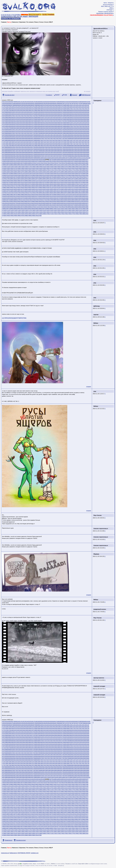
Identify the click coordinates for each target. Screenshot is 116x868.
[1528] (40, 196)
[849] (38, 149)
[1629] (58, 203)
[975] (56, 156)
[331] (15, 119)
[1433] (43, 189)
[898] (6, 152)
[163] (50, 109)
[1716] (25, 210)
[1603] (51, 201)
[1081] (72, 163)
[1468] (83, 191)
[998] (35, 158)
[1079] (65, 163)
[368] (35, 121)
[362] (18, 121)
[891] (73, 151)
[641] (44, 137)
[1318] (61, 181)
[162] (47, 109)
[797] (62, 146)
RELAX (16, 16)
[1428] (25, 189)
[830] (70, 147)
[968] (35, 156)
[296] (88, 116)
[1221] (58, 173)
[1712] (11, 210)
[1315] (51, 181)
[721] (15, 142)
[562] (76, 132)
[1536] (69, 196)
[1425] (14, 189)
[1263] (36, 177)
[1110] (4, 167)
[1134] (4, 168)
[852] (47, 149)
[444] (82, 124)
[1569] (14, 200)
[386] (88, 121)
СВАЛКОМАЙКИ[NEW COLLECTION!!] (101, 15)
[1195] (51, 172)
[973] (50, 156)
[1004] (56, 158)
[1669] (29, 207)
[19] (38, 102)
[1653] (58, 205)
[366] (30, 121)
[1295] (65, 179)
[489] (38, 128)
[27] (56, 102)
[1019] (22, 160)
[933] (21, 154)
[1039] (7, 161)
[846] (30, 149)
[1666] (18, 207)
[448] (6, 126)
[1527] (36, 196)
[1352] (11, 184)
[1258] (18, 177)
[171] (73, 109)
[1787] (22, 216)
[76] (76, 104)
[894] (82, 151)
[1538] (76, 196)
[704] (53, 140)
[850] (41, 149)
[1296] (69, 179)
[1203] (79, 172)
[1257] (14, 177)
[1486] (61, 193)
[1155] (79, 168)
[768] (64, 144)
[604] (24, 135)
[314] (53, 118)
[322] (76, 118)
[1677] (58, 207)
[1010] (78, 158)
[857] (62, 149)
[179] (9, 111)
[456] (30, 126)
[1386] (47, 186)
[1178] (76, 170)
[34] (71, 102)
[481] (15, 128)
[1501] (29, 195)
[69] (61, 104)
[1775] (65, 214)
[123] (21, 107)
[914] (53, 152)
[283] (50, 116)
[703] (50, 140)
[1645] (29, 205)
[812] (18, 147)
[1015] (7, 160)
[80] (85, 104)
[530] (70, 130)
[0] (3, 102)
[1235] (22, 175)
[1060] (83, 161)
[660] (12, 138)
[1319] (65, 181)
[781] (15, 146)
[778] (6, 146)
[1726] (61, 210)
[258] (64, 114)
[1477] (29, 193)
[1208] (11, 173)
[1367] (65, 184)
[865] (85, 149)
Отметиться (9, 840)
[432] (47, 124)
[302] (18, 118)
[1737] (14, 212)
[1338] (47, 182)
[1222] (61, 173)
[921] (73, 152)
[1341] (58, 182)
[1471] (7, 193)
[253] (50, 114)
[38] (80, 102)
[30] (63, 102)
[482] (18, 128)
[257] (62, 114)
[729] (38, 142)
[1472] (11, 193)
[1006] (63, 158)
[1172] (54, 170)
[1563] (79, 198)
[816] (30, 147)
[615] (56, 135)
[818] (35, 147)
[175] (85, 109)
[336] (30, 119)
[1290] (47, 179)
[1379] (22, 186)
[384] (82, 121)
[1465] (72, 191)
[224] (53, 112)
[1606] (61, 201)
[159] (38, 109)
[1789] (29, 216)
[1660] (83, 205)
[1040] (11, 161)
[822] (47, 147)
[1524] (25, 196)
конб (57, 91)
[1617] (14, 203)
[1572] (25, 200)
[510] (12, 130)
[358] (6, 121)
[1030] (61, 160)
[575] (27, 133)
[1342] (61, 182)
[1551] (36, 198)
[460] (41, 126)
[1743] (36, 212)
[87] (12, 105)
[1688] (11, 209)
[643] (50, 137)
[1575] (36, 200)
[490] (41, 128)
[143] (79, 107)
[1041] (14, 161)
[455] (27, 126)
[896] (88, 151)
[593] (79, 133)
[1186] (18, 172)
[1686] (4, 209)
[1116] (25, 167)
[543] (21, 132)
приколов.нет (5, 853)
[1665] (14, 207)
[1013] (88, 158)
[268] (6, 116)
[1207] (7, 173)
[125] (27, 107)
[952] (76, 154)
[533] (79, 130)
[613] (50, 135)
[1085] (87, 163)
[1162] (18, 170)
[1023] (36, 160)
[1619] (22, 203)
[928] (6, 154)
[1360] (40, 184)
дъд (95, 220)
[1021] (29, 160)
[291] (73, 116)
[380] (70, 121)
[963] (21, 156)
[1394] (76, 186)
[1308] (25, 181)
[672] (47, 138)
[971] (44, 156)
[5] (9, 15)
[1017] (14, 160)
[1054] (61, 161)
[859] (67, 149)
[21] (43, 102)
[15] (29, 102)
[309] (38, 118)
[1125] (58, 167)
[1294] (61, 179)
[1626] (47, 203)
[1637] (87, 203)
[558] (64, 132)
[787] (33, 146)
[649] (67, 137)
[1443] (79, 189)
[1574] (33, 200)
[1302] (4, 181)
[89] (16, 105)
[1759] (7, 214)
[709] (67, 140)
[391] (15, 123)
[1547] (22, 198)
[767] (62, 144)
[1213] (29, 173)
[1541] (87, 196)
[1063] (7, 163)
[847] (33, 149)
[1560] (69, 198)
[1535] (65, 196)
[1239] (36, 175)
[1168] (40, 170)
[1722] (47, 210)
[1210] (18, 173)
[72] (67, 104)
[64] (50, 104)
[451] (15, 126)
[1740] (25, 212)
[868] (6, 151)
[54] (27, 104)
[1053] (58, 161)
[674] (53, 138)
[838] (6, 149)
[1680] (69, 207)
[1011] (81, 158)
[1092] (25, 165)
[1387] (51, 186)
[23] (47, 102)
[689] (9, 140)
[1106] (76, 165)
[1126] (61, 167)
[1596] (25, 201)
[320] (70, 118)
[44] (5, 104)
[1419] (79, 187)
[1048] (40, 161)
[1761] (14, 214)
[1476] (25, 193)
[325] (85, 118)
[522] (47, 130)
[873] (21, 151)
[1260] (25, 177)
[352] (76, 119)
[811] (15, 147)
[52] (23, 104)
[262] (76, 114)
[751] (15, 144)
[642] (47, 137)
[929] (9, 154)
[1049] (43, 161)
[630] (12, 137)
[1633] (72, 203)
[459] (38, 126)
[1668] (25, 207)
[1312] (40, 181)
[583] (50, 133)
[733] (50, 142)
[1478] (33, 193)
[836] (88, 147)
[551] (44, 132)
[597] (3, 135)
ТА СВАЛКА (25, 15)
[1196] (54, 172)
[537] (3, 132)
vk (85, 91)
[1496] (11, 195)
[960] (12, 156)
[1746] (47, 212)
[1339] (51, 182)
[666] (30, 138)
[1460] (54, 191)
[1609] (72, 201)
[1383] (36, 186)
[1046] (33, 161)
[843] (21, 149)
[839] (9, 149)
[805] (85, 146)
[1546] (18, 198)
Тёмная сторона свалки (106, 12)
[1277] (87, 177)
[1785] (14, 216)
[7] (13, 102)
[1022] (33, 160)
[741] (73, 142)
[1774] (61, 214)
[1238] (33, 175)
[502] (76, 128)
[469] (67, 126)
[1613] (87, 201)
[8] (15, 102)
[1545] (14, 198)
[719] (9, 142)
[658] (6, 138)
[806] (88, 146)
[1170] (47, 170)
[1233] (14, 175)
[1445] (87, 189)
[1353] (14, 184)
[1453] (29, 191)
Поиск (36, 22)
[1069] (29, 163)
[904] (24, 152)
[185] (27, 111)
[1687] (7, 209)
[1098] (47, 165)
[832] (76, 147)
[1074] (47, 163)
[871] (15, 151)
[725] (27, 142)
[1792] (40, 216)
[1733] (87, 210)
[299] (9, 118)
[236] (88, 112)
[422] (18, 124)
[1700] (54, 209)
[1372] (83, 184)
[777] (3, 146)
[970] (41, 156)
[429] (38, 124)
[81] (87, 104)
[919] (67, 152)
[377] (62, 121)
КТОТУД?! (110, 10)
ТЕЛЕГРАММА (48, 14)
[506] (88, 128)
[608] (35, 135)
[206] (88, 111)
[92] (23, 105)
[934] (24, 154)
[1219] (51, 173)
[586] (59, 133)
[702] (47, 140)
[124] (24, 107)
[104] (53, 105)
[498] (64, 128)
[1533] (58, 196)
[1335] (36, 182)
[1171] (51, 170)
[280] (41, 116)
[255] (56, 114)
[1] (2, 15)
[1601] (43, 201)
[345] (56, 119)
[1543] (7, 198)
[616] (59, 135)
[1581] (58, 200)
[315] (56, 118)
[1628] (54, 203)
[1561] (72, 198)
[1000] (42, 158)
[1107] (79, 165)
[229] (67, 112)
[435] (56, 124)
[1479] (36, 193)
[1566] (4, 200)
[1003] (52, 158)
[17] (34, 102)
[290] (70, 116)
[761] (44, 144)
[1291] (51, 179)
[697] (33, 140)
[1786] (18, 216)
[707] (62, 140)
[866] (88, 149)
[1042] (18, 161)
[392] (18, 123)
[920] (70, 152)
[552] (47, 132)
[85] (7, 105)
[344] (53, 119)
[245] (27, 114)
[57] (34, 104)
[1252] (83, 175)
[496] (59, 128)
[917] (62, 152)
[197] (62, 111)
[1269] (58, 177)
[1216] (40, 173)
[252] (47, 114)
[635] (27, 137)
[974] (53, 156)
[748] (6, 144)
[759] (38, 144)
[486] (30, 128)
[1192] (40, 172)
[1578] (47, 200)
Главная (4, 22)
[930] (12, 154)
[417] (3, 124)
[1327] (7, 182)
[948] (64, 154)
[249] (38, 114)
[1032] (69, 160)
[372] (47, 121)
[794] (53, 146)
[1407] (36, 187)
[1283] (22, 179)
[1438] (61, 189)
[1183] (7, 172)
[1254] (4, 177)
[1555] (51, 198)
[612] (47, 135)
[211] (15, 112)
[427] (33, 124)
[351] (73, 119)
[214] (24, 112)
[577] (33, 133)
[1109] (87, 165)
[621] (73, 135)
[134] (53, 107)
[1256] (11, 177)
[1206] (4, 173)
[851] (44, 149)
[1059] (79, 161)
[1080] (69, 163)
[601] (15, 135)
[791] (44, 146)
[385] (85, 121)
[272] (18, 116)
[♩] (11, 15)
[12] (23, 102)
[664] (24, 138)
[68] (58, 104)
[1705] (72, 209)
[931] (15, 154)
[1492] (83, 193)
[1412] (54, 187)
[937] (33, 154)
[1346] (76, 182)
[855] (56, 149)
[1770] (47, 214)
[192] (47, 111)
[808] (6, 147)
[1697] (43, 209)
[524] (53, 130)
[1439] (65, 189)
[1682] (76, 207)
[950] (70, 154)
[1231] (7, 175)
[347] (62, 119)
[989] (9, 158)
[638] (35, 137)
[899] (9, 152)
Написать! (15, 22)
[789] (38, 146)
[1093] (29, 165)
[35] (74, 102)
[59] (39, 104)
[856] (59, 149)
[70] (63, 104)
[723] (21, 142)
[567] (3, 133)
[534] (82, 130)
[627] (3, 137)
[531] (73, 130)
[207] (3, 112)
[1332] (25, 182)
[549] (38, 132)
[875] (27, 151)
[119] (9, 107)
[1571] (22, 200)
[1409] (43, 187)
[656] (88, 137)
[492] (47, 128)
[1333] (29, 182)
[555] (56, 132)
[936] (30, 154)
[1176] (69, 170)
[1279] (7, 179)
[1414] (61, 187)
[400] (41, 123)
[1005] (60, 158)
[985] (85, 156)
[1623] (36, 203)
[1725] (58, 210)
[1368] (69, 184)
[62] (45, 104)
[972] (47, 156)
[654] (82, 137)
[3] (5, 15)
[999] (38, 158)
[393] (21, 123)
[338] (35, 119)
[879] (38, 151)
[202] (76, 111)
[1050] (47, 161)
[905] (27, 152)
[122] (18, 107)
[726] (30, 142)
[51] (21, 104)
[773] (79, 144)
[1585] (72, 200)
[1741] (29, 212)
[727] (33, 142)
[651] (73, 137)
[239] (9, 114)
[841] (15, 149)
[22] (45, 102)
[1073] (43, 163)
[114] (82, 105)
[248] (35, 114)
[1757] (87, 212)
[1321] (72, 181)
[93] (25, 105)
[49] (16, 104)
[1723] (51, 210)
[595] (85, 133)
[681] (73, 138)
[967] (33, 156)
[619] (67, 135)
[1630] (61, 203)
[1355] (22, 184)
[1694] (33, 209)
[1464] (69, 191)
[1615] (7, 203)
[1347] (79, 182)
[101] (44, 105)
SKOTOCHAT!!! (35, 14)
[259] (67, 114)
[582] (47, 133)
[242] (18, 114)
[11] (21, 102)
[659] (9, 138)
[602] (18, 135)
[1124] (54, 167)
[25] (52, 102)
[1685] (87, 207)
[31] (65, 102)
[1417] (72, 187)
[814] (24, 147)
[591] (73, 133)
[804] (82, 146)
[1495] (7, 195)
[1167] (36, 170)
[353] (79, 119)
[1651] (51, 205)
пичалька (39, 91)
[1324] (83, 181)
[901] (15, 152)
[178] (6, 111)
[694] (24, 140)
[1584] (69, 200)
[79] (83, 104)
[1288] (40, 179)
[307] (33, 118)
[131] (44, 107)
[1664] (11, 207)
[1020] (25, 160)
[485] (27, 128)
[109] (67, 105)
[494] (53, 128)
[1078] (61, 163)
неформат (17, 91)
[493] (50, 128)
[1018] (18, 160)
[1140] (25, 168)
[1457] (43, 191)
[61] (43, 104)
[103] (50, 105)
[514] (24, 130)
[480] (12, 128)
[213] (21, 112)
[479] (9, 128)
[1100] (54, 165)
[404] (53, 123)
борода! (75, 95)
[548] (35, 132)
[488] (35, 128)
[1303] (7, 181)
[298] (6, 118)
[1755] (79, 212)
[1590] (4, 201)
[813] (21, 147)
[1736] (11, 212)
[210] (12, 112)
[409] (67, 123)
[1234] (18, 175)
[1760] (11, 214)
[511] (15, 130)
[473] (79, 126)
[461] (44, 126)
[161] (44, 109)
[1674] (47, 207)
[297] (3, 118)
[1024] (40, 160)
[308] (35, 118)
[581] (44, 133)
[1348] (83, 182)
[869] (9, 151)
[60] (41, 104)
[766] (59, 144)
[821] (44, 147)
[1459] (51, 191)
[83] (3, 105)
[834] (82, 147)
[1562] (76, 198)
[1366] (61, 184)
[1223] (65, 173)
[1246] (61, 175)
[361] (15, 121)
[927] (3, 154)
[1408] (40, 187)
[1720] (40, 210)
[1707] (79, 209)
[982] (76, 156)
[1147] (51, 168)
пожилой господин (99, 686)
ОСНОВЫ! (17, 15)
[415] (85, 123)
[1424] (11, 189)
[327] (3, 119)
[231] (73, 112)
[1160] (11, 170)
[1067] (22, 163)
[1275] (79, 177)
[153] (21, 109)
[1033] (72, 160)
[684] (82, 138)
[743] (79, 142)
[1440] (69, 189)
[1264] (40, 177)
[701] (44, 140)
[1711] (7, 210)
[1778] (76, 214)
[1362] (47, 184)
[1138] (18, 168)
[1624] (40, 203)
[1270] (61, 177)
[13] (25, 102)
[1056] (69, 161)
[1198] (61, 172)
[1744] (40, 212)
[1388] (54, 186)
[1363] (51, 184)
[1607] (65, 201)
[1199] (65, 172)
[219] (38, 112)
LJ (112, 6)
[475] (85, 126)
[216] (30, 112)
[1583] (65, 200)
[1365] (58, 184)
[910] (41, 152)
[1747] (51, 212)
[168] (64, 109)
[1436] (54, 189)
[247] (33, 114)
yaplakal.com (34, 853)
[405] (56, 123)
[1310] (33, 181)
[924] (82, 152)
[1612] (83, 201)
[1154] (76, 168)
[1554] (47, 198)
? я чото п (49, 95)
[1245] (58, 175)
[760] (41, 144)
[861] (73, 149)
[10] (18, 102)
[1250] (76, 175)
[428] (35, 124)
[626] (88, 135)
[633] (21, 137)
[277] (33, 116)
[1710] (4, 210)
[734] (53, 142)
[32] (67, 102)
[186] (30, 111)
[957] (3, 156)
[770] (70, 144)
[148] (6, 109)
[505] (85, 128)
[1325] (87, 181)
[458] (35, 126)
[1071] (36, 163)
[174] (82, 109)
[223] (50, 112)
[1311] (36, 181)
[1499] (22, 195)
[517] (33, 130)
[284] (53, 116)
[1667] (22, 207)
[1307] (22, 181)
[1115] (22, 167)
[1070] (33, 163)
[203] (79, 111)
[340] (41, 119)
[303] (21, 118)
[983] (79, 156)
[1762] (18, 214)
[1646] (33, 205)
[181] (15, 111)
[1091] (22, 165)
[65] (52, 104)
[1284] (25, 179)
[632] (18, 137)
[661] (15, 138)
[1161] (14, 170)
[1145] (43, 168)
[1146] (47, 168)
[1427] (22, 189)
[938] (35, 154)
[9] (16, 102)
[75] (74, 104)
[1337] (43, 182)
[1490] (76, 193)
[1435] (51, 189)
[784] (24, 146)
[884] (53, 151)
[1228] (83, 173)
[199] (67, 111)
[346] (59, 119)
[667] (33, 138)
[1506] (47, 195)
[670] (41, 138)
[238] (6, 114)
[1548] (25, 198)
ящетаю (96, 315)
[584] (53, 133)
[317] (62, 118)
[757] (33, 144)
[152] (18, 109)
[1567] (7, 200)
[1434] (47, 189)
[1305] (14, 181)
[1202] (76, 172)
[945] (56, 154)
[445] (85, 124)
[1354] (18, 184)
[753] (21, 144)
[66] (54, 104)
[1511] (65, 195)
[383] (79, 121)
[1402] (18, 187)
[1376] (11, 186)
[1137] (14, 168)
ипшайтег (11, 91)
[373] (50, 121)
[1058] (76, 161)
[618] (64, 135)
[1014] (4, 160)
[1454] (33, 191)
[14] (27, 102)
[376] (59, 121)
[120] (12, 107)
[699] (38, 140)
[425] (27, 124)
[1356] (25, 184)
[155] (27, 109)
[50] (19, 104)
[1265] (43, 177)
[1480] (40, 193)
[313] (50, 118)
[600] (12, 135)
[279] (38, 116)
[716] (88, 140)
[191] (44, 111)
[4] (7, 15)
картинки (5, 91)
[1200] (69, 172)
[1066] (18, 163)
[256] (59, 114)
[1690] (18, 209)
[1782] (4, 216)
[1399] (7, 187)
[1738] (18, 212)
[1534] (61, 196)
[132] (47, 107)
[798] (64, 146)
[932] (18, 154)
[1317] (58, 181)
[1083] (79, 163)
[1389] (58, 186)
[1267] (51, 177)
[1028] (54, 160)
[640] (41, 137)
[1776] (69, 214)
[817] (33, 147)
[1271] (65, 177)
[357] (3, 121)
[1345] (72, 182)
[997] (33, 158)
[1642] (18, 205)
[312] (47, 118)
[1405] (29, 187)
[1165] (29, 170)
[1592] (11, 201)
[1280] (11, 179)
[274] (24, 116)
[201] (73, 111)
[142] (76, 107)
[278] (35, 116)
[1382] (33, 186)
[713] (79, 140)
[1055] (65, 161)
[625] (85, 135)
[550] (41, 132)
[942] (47, 154)
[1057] (72, 161)
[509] (9, 130)
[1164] (25, 170)
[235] (85, 112)
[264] (82, 114)
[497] (62, 128)
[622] (76, 135)
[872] (18, 151)
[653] (79, 137)
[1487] (65, 193)
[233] (79, 112)
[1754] (76, 212)
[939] (38, 154)
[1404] (25, 187)
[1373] (87, 184)
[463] (50, 126)
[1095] (36, 165)
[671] (44, 138)
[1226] (76, 173)
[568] (6, 133)
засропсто (33, 91)
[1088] (11, 165)
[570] (12, 133)
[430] (41, 124)
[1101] (58, 165)
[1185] (14, 172)
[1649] (43, 205)
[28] (58, 102)
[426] (30, 124)
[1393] (72, 186)
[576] (30, 133)
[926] (88, 152)
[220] (41, 112)
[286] (59, 116)
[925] (85, 152)
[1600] (40, 201)
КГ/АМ (65, 95)
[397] (33, 123)
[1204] (83, 172)
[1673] (43, 207)
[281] (44, 116)
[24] (49, 102)
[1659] (79, 205)
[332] (18, 119)
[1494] (4, 195)
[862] (76, 149)
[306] (30, 118)
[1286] (33, 179)
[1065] (14, 163)
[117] (3, 107)
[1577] (43, 200)
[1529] (43, 196)
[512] (18, 130)
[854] (53, 149)
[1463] (65, 191)
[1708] (83, 209)
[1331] (22, 182)
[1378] (18, 186)
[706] (59, 140)
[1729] (72, 210)
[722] (18, 142)
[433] (50, 124)
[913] (50, 152)
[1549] (29, 198)
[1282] (18, 179)
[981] (73, 156)
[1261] (29, 177)
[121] (15, 107)
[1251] (79, 175)
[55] (30, 104)
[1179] (79, 170)
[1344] (69, 182)
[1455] (36, 191)
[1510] (61, 195)
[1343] (65, 182)
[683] (79, 138)
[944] (53, 154)
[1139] (22, 168)
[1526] (33, 196)
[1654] (61, 205)
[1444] (83, 189)
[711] (73, 140)
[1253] (87, 175)
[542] (18, 132)
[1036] (83, 160)
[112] (76, 105)
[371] (44, 121)
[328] (6, 119)
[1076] (54, 163)
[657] (3, 138)
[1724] (54, 210)
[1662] (4, 207)
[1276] (83, 177)
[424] (24, 124)
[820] (41, 147)
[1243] (51, 175)
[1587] (79, 200)
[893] (79, 151)
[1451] (22, 191)
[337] (33, 119)
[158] (35, 109)
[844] (24, 149)
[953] (79, 154)
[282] (47, 116)
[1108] (83, 165)
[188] (35, 111)
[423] (21, 124)
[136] (59, 107)
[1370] (76, 184)
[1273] (72, 177)
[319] (67, 118)
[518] (35, 130)
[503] (79, 128)
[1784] (11, 216)
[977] (62, 156)
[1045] (29, 161)
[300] (12, 118)
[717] (3, 142)
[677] (62, 138)
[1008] (70, 158)
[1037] (87, 160)
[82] (89, 104)
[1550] (33, 198)
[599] (9, 135)
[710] (70, 140)
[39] (83, 102)
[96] (32, 105)
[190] (41, 111)
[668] (35, 138)
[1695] (36, 209)
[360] (12, 121)
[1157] (87, 168)
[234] (82, 112)
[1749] (58, 212)
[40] (85, 102)
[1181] (87, 170)
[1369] (72, 184)
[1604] (54, 201)
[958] (6, 156)
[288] (64, 116)
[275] (27, 116)
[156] (30, 109)
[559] (67, 132)
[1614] (4, 203)
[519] (38, 130)
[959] (9, 156)
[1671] (36, 207)
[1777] (72, 214)
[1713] (14, 210)
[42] (89, 102)
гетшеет (88, 91)
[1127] (65, 167)
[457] (33, 126)
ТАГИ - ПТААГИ (108, 3)
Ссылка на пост (10, 95)
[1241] (43, 175)
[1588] (83, 200)
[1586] (76, 200)
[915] (56, 152)
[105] (56, 105)
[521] (44, 130)
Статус (41, 22)
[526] (59, 130)
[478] (6, 128)
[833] (79, 147)
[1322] (76, 181)
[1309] (29, 181)
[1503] (36, 195)
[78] (81, 104)
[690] (12, 140)
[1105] (72, 165)
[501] (73, 128)
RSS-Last (108, 6)
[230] (70, 112)
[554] (53, 132)
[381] (73, 121)
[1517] (87, 195)
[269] (9, 116)
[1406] (33, 187)
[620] (70, 135)
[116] (88, 105)
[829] (67, 147)
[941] (44, 154)
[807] (3, 147)
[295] (85, 116)
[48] (14, 104)
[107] (61, 105)
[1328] (11, 182)
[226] (59, 112)
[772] (76, 144)
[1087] (7, 165)
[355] (85, 119)
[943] (50, 154)
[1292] (54, 179)
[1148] (54, 168)
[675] (56, 138)
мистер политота (99, 678)
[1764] (25, 214)
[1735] (7, 212)
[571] (15, 133)
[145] (85, 107)
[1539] (79, 196)
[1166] (33, 170)
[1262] (33, 177)
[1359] (36, 184)
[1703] (65, 209)
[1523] (22, 196)
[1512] (69, 195)
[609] (38, 135)
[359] (9, 121)
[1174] (61, 170)
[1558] (61, 198)
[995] (27, 158)
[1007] (67, 158)
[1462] (61, 191)
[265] (85, 114)
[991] (15, 158)
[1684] (83, 207)
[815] (27, 147)
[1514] (76, 195)
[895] (85, 151)
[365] (27, 121)
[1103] (65, 165)
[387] (3, 123)
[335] (27, 119)
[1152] (69, 168)
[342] (47, 119)
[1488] (69, 193)
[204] (82, 111)
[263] (79, 114)
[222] (47, 112)
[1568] (11, 200)
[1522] (18, 196)
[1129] (72, 167)
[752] (18, 144)
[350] (70, 119)
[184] (24, 111)
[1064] (11, 163)
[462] (47, 126)
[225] (56, 112)
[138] (64, 107)
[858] (64, 149)
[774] (82, 144)
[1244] (54, 175)
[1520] (11, 196)
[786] (30, 146)
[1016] (11, 160)
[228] (64, 112)
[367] (33, 121)
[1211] (22, 173)
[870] (12, 151)
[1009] (74, 158)
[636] (30, 137)
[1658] (76, 205)
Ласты (9, 22)
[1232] (11, 175)
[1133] (87, 167)
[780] (12, 146)
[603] (21, 135)
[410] (70, 123)
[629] (9, 137)
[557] (62, 132)
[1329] (14, 182)
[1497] (14, 195)
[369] (38, 121)
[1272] (69, 177)
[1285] (29, 179)
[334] (24, 119)
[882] (47, 151)
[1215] (36, 173)
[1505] (43, 195)
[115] (85, 105)
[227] (62, 112)
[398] (35, 123)
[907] (33, 152)
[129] (38, 107)
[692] (18, 140)
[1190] (33, 172)
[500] (70, 128)
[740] (70, 142)
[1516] (83, 195)
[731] (44, 142)
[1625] (43, 203)
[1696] (40, 209)
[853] (50, 149)
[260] (70, 114)
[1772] (54, 214)
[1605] (58, 201)
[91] (21, 105)
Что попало (30, 22)
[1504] (40, 195)
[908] (35, 152)
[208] (6, 112)
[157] (33, 109)
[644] (53, 137)
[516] (30, 130)
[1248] (69, 175)
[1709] (87, 209)
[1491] (79, 193)
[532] (76, 130)
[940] (41, 154)
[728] (35, 142)
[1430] (33, 189)
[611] (44, 135)
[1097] (43, 165)
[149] (9, 109)
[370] (41, 121)
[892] (76, 151)
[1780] (83, 214)
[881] (44, 151)
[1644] (25, 205)
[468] (64, 126)
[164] (53, 109)
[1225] (72, 173)
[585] (56, 133)
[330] (12, 119)
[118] (6, 107)
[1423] (7, 189)
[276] (30, 116)
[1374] (4, 186)
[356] (88, 119)
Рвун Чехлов (98, 515)
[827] (62, 147)
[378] (64, 121)
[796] (59, 146)
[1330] (18, 182)
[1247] (65, 175)
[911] (44, 152)
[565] (85, 132)
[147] (3, 109)
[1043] (22, 161)
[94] (27, 105)
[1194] (47, 172)
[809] (9, 147)
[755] (27, 144)
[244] (24, 114)
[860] (70, 149)
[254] (53, 114)
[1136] (11, 168)
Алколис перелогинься (101, 529)
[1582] (61, 200)
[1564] (83, 198)
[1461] (58, 191)
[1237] (29, 175)
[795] (56, 146)
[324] (82, 118)
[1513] (72, 195)
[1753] (72, 212)
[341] (44, 119)
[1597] (29, 201)
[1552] (40, 198)
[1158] (4, 170)
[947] (62, 154)
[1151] (65, 168)
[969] (38, 156)
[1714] (18, 210)
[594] (82, 133)
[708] (64, 140)
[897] (3, 152)
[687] (3, 140)
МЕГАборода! (86, 95)
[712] (76, 140)
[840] (12, 149)
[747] (3, 144)
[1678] (61, 207)
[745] (85, 142)
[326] (88, 118)
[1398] (4, 187)
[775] (85, 144)
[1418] (76, 187)
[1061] (87, 161)
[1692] (25, 209)
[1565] (87, 198)
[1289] (43, 179)
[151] (15, 109)
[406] (59, 123)
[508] (6, 130)
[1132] (83, 167)
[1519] (7, 196)
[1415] (65, 187)
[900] (12, 152)
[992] (18, 158)
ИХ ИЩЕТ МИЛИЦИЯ (29, 16)
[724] (24, 142)
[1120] (40, 167)
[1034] (76, 160)
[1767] (36, 214)
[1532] (54, 196)
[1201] (72, 172)
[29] (60, 102)
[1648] (40, 205)
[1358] (33, 184)
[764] (53, 144)
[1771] (51, 214)
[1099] (51, 165)
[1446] (4, 191)
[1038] (4, 161)
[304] (24, 118)
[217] (33, 112)
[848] (35, 149)
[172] (76, 109)
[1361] (43, 184)
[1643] (22, 205)
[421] (15, 124)
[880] (41, 151)
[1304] (11, 181)
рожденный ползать (100, 609)
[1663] (7, 207)
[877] (33, 151)
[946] (59, 154)
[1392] (69, 186)
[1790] (33, 216)
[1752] (69, 212)
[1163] (22, 170)
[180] (12, 111)
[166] (59, 109)
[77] (78, 104)
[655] (85, 137)
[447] (3, 126)
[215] (27, 112)
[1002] (49, 158)
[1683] (79, 207)
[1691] (22, 209)
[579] (38, 133)
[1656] (69, 205)
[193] (50, 111)
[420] (12, 124)
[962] (18, 156)
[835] (85, 147)
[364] (24, 121)
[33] (69, 102)
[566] (88, 132)
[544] (24, 132)
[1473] (14, 193)
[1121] (43, 167)
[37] (78, 102)
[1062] (4, 163)
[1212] (25, 173)
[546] (30, 132)
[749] (9, 144)
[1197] (58, 172)
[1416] (69, 187)
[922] (76, 152)
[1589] (87, 200)
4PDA (111, 8)
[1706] (76, 209)
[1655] (65, 205)
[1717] (29, 210)
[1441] (72, 189)
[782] (18, 146)
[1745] (43, 212)
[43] (3, 104)
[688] (6, 140)
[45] (7, 104)
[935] (27, 154)
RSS (102, 6)
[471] (73, 126)
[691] (15, 140)
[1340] (54, 182)
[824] (53, 147)
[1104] (69, 165)
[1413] (58, 187)
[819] (38, 147)
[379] (67, 121)
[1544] (11, 198)
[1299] (79, 179)
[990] (12, 158)
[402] (47, 123)
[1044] (25, 161)
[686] (88, 138)
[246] (30, 114)
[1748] (54, 212)
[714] (82, 140)
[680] (70, 138)
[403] (50, 123)
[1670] (33, 207)
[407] (62, 123)
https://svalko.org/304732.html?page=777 (14, 318)
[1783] (7, 216)
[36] (76, 102)
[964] (24, 156)
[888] (64, 151)
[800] (70, 146)
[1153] (72, 168)
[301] (15, 118)
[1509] (58, 195)
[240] (12, 114)
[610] (41, 135)
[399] (38, 123)
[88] (14, 105)
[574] (24, 133)
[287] (62, 116)
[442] (76, 124)
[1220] (54, 173)
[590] (70, 133)
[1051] (51, 161)
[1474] (18, 193)
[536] (88, 130)
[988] (6, 158)
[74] (72, 104)
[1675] (51, 207)
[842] (18, 149)
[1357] (29, 184)
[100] (41, 105)
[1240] (40, 175)
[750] (12, 144)
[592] (76, 133)
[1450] (18, 191)
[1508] (54, 195)
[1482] (47, 193)
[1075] (51, 163)
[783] (21, 146)
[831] (73, 147)
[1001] (45, 158)
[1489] (72, 193)
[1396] (83, 186)
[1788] (25, 216)
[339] (38, 119)
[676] (59, 138)
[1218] (47, 173)
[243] (21, 114)
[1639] (7, 205)
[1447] (7, 191)
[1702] (61, 209)
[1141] (29, 168)
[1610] (76, 201)
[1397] (87, 186)
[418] (6, 124)
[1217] (43, 173)
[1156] (83, 168)
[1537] (72, 196)
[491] (44, 128)
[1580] (54, 200)
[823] (50, 147)
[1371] (79, 184)
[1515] (79, 195)
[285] (56, 116)
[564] (82, 132)
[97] (34, 105)
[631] (15, 137)
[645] (56, 137)
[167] (62, 109)
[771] (73, 144)
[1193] (43, 172)
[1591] (7, 201)
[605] (27, 135)
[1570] (18, 200)
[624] (82, 135)
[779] (9, 146)
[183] (21, 111)
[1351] (7, 184)
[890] (70, 151)
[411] (73, 123)
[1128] (69, 167)
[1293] (58, 179)
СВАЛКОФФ (100, 13)
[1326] (4, 182)
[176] (88, 109)
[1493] (87, 193)
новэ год (45, 91)
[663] (21, 138)
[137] (62, 107)
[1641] (14, 205)
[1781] (87, 214)
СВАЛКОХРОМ (108, 13)
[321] (73, 118)
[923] (79, 152)
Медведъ (96, 554)
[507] (3, 130)
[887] (62, 151)
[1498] (18, 195)
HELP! (51, 22)
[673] (50, 138)
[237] (3, 114)
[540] (12, 132)
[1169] (43, 170)
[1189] (29, 172)
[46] (10, 104)
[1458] (47, 191)
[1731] (79, 210)
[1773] (58, 214)
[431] (44, 124)
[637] (33, 137)
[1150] (61, 168)
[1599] (36, 201)
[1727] (65, 210)
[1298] (76, 179)
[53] (25, 104)
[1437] (58, 189)
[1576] (40, 200)
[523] (50, 130)
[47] (12, 104)
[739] (67, 142)
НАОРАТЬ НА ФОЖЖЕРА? (11, 19)
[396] (30, 123)
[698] (35, 140)
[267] (3, 116)
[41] (87, 102)
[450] (12, 126)
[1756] (83, 212)
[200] (70, 111)
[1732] (83, 210)
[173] (79, 109)
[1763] (22, 214)
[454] (24, 126)
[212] (18, 112)
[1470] (4, 193)
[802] (76, 146)
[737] (62, 142)
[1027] (51, 160)
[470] (70, 126)
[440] (70, 124)
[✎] (13, 15)
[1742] (33, 212)
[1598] (33, 201)
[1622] (33, 203)
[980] (70, 156)
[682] (76, 138)
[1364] (54, 184)
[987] (3, 158)
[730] (41, 142)
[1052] (54, 161)
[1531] (51, 196)
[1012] (85, 158)
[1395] (79, 186)
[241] (15, 114)
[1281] (14, 179)
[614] (53, 135)
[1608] (69, 201)
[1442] (76, 189)
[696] (30, 140)
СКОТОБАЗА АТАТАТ (24, 853)
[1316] (54, 181)
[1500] (25, 195)
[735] (56, 142)
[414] (82, 123)
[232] (76, 112)
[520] (41, 130)
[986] (88, 156)
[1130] (76, 167)
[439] (67, 124)
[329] (9, 119)
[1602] (47, 201)
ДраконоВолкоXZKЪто (101, 29)
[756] (30, 144)
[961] (15, 156)
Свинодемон (97, 100)
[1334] (33, 182)
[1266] (47, 177)
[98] (36, 105)
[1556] (54, 198)
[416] (88, 123)
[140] (70, 107)
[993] (21, 158)
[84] (5, 105)
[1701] (58, 209)
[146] (88, 107)
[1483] (51, 193)
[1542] (4, 198)
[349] (67, 119)
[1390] (61, 186)
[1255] (7, 177)
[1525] (29, 196)
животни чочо (25, 91)
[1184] (11, 172)
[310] (41, 118)
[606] (30, 135)
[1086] (4, 165)
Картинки (22, 22)
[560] (70, 132)
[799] (67, 146)
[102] (47, 105)
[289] (67, 116)
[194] (53, 111)
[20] (40, 102)
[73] (70, 104)
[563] (79, 132)
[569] (9, 133)
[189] (38, 111)
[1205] (87, 172)
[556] (59, 132)
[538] (6, 132)
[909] (38, 152)
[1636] (83, 203)
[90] (19, 105)
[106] (59, 105)
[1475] (22, 193)
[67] (56, 104)
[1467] (79, 191)
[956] (88, 154)
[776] (88, 144)
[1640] (11, 205)
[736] (59, 142)
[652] (76, 137)
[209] (9, 112)
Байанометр (13, 853)
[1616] (11, 203)
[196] (59, 111)
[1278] (4, 179)
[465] (56, 126)
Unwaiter (100, 38)
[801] (73, 146)
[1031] (65, 160)
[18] (36, 102)
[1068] (25, 163)
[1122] (47, 167)
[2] (4, 15)
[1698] (47, 209)
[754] (24, 144)
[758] (35, 144)
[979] (67, 156)
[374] (53, 121)
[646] (59, 137)
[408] (64, 123)
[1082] (76, 163)
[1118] (33, 167)
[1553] (43, 198)
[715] (85, 140)
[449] (9, 126)
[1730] (76, 210)
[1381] (29, 186)
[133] (50, 107)
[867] (3, 151)
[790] (41, 146)
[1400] (11, 187)
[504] (82, 128)
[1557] (58, 198)
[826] (59, 147)
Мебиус (96, 323)
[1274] (76, 177)
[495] (56, 128)
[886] (59, 151)
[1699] (51, 209)
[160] (41, 109)
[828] (64, 147)
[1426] (18, 189)
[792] (47, 146)
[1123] (51, 167)
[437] (62, 124)
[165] (56, 109)
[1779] (79, 214)
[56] (32, 104)
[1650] (47, 205)
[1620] (25, 203)
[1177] (72, 170)
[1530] (47, 196)
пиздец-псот (52, 91)
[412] (76, 123)
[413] (79, 123)
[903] (21, 152)
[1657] (72, 205)
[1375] (7, 186)
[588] (64, 133)
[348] (64, 119)
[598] (6, 135)
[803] (79, 146)
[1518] (4, 196)
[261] (73, 114)
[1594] (18, 201)
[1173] (58, 170)
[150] (12, 109)
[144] (82, 107)
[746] (88, 142)
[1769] (43, 214)
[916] (59, 152)
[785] (27, 146)
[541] (15, 132)
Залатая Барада (108, 5)
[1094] (33, 165)
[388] (6, 123)
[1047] (36, 161)
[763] (50, 144)
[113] (79, 105)
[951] (73, 154)
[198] (64, 111)
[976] (59, 156)
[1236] (25, 175)
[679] (67, 138)
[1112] (11, 167)
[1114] (18, 167)
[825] (56, 147)
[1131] (79, 167)
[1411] (51, 187)
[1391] (65, 186)
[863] (79, 149)
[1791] (36, 216)
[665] (27, 138)
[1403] (22, 187)
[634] (24, 137)
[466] (59, 126)
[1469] (87, 191)
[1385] (43, 186)
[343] (50, 119)
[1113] (14, 167)
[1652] (54, 205)
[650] (70, 137)
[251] (44, 114)
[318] (64, 118)
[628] (6, 137)
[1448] (11, 191)
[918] (64, 152)
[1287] (36, 179)
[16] (32, 102)
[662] (18, 138)
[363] (21, 121)
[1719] (36, 210)
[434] (53, 124)
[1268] (54, 177)
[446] (88, 124)
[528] (64, 130)
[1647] (36, 205)
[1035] (79, 160)
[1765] (29, 214)
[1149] (58, 168)
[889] (67, 151)
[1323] (79, 181)
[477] (3, 128)
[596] (88, 133)
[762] (47, 144)
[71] (65, 104)
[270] (12, 116)
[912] (47, 152)
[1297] (72, 179)
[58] (36, 104)
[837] (3, 149)
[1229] (87, 173)
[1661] (87, 205)
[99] (39, 105)
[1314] (47, 181)
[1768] (40, 214)
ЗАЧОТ (58, 95)
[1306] (18, 181)
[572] (18, 133)
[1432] (40, 189)
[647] (62, 137)
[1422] (4, 189)
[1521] (14, 196)
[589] (67, 133)
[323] (79, 118)
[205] (85, 111)
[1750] (61, 212)
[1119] (36, 167)
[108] (64, 105)
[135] (56, 107)
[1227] (79, 173)
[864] (82, 149)
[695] (27, 140)
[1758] (4, 214)
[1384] (40, 186)
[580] (41, 133)
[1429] (29, 189)
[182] (18, 111)
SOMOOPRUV (7, 16)
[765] (56, 144)
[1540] (83, 196)
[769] (67, 144)
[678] (64, 138)
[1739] (22, 212)
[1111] (7, 167)
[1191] (36, 172)
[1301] (87, 179)
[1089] (14, 165)
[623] (79, 135)
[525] (56, 130)
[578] (35, 133)
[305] (27, 118)
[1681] (72, 207)
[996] (30, 158)
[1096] (40, 165)
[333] (21, 119)
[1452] (25, 191)
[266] (88, 114)
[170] (70, 109)
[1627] (51, 203)
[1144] (40, 168)
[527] (62, 130)
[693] (21, 140)
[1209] (14, 173)
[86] (10, 105)
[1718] (33, 210)
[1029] (58, 160)
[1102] (61, 165)
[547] (33, 132)
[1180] (83, 170)
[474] (82, 126)
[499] (67, 128)
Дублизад (97, 306)
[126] (30, 107)
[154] (24, 109)
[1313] (43, 181)
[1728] (69, 210)
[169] (67, 109)
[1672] (40, 207)
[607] (33, 135)
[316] (59, 118)
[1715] (22, 210)
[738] (64, 142)
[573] (21, 133)
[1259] (22, 177)
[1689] (14, 209)
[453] (21, 126)
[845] (27, 149)
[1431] (36, 189)
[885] (56, 151)
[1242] (47, 175)
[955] (85, 154)
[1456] (40, 191)
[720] (12, 142)
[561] (73, 132)
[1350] (4, 184)
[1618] (18, 203)
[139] (67, 107)
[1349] (87, 182)
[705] (56, 140)
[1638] (4, 205)
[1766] (33, 214)
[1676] (54, 207)
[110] (70, 105)
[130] (41, 107)
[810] (12, 147)
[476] (88, 126)
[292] (76, 116)
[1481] (43, 193)
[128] (35, 107)
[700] (41, 140)
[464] (53, 126)
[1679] (65, 207)
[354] (82, 119)
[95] (30, 105)
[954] (82, 154)
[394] (24, 123)
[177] (3, 111)
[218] (35, 112)
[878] (35, 151)
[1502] (33, 195)
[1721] (43, 210)
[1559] (65, 198)
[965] (27, 156)
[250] (41, 114)
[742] (76, 142)
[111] (73, 105)
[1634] (76, 203)
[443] (79, 124)
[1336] (40, 182)
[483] (21, 128)
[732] (47, 142)
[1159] (7, 170)
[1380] (25, 186)
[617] (62, 135)
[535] (85, 130)
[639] (38, 137)
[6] (12, 102)
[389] (9, 123)
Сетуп (46, 22)
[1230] (4, 175)
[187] (33, 111)
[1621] (29, 203)
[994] (24, 158)
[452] (18, 126)
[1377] (14, 186)
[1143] (36, 168)
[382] (76, 121)
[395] (27, 123)
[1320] (69, 181)
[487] (33, 128)
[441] (73, 124)
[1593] (14, 201)
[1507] (51, 195)
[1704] (69, 209)
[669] (38, 138)
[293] (79, 116)
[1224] (69, 173)
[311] (44, 118)
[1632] (69, 203)
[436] (59, 124)
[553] (50, 132)
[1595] (22, 201)
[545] (27, 132)
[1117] (29, 167)
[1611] (79, 201)
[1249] (72, 175)
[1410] (47, 187)
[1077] (58, 163)
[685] (85, 138)
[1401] (14, 187)
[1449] (14, 191)
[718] (6, 142)
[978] (64, 156)
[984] (82, 156)
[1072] (40, 163)
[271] (15, 116)
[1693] (29, 209)
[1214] (33, 173)
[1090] (18, 165)
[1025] (43, 160)
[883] (50, 151)
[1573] (29, 200)
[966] (30, 156)
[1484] (54, 193)
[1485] (58, 193)
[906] (30, 152)
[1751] (65, 212)
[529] (67, 130)
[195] (56, 111)
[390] (12, 123)
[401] (44, 123)
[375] (56, 121)
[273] (21, 116)
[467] (62, 126)
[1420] (83, 187)
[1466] (76, 191)
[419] (9, 124)
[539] (9, 132)
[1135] (7, 168)
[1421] (87, 187)
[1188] (25, 172)
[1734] (4, 212)
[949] (67, 154)
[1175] (65, 170)
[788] (35, 146)
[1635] (79, 203)
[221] (44, 112)
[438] (64, 124)
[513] (21, 130)
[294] (82, 116)
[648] (64, 137)
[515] (27, 130)
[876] (30, 151)
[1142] (33, 168)
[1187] (22, 172)
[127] (33, 107)
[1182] (4, 172)
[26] (54, 102)
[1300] (83, 179)
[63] (47, 104)
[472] (76, 126)
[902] (18, 152)
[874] (24, 151)
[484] (24, 128)
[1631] (65, 203)
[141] (73, 107)
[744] (82, 142)
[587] (62, 133)
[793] (50, 146)
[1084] (83, 163)
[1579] (51, 200)
